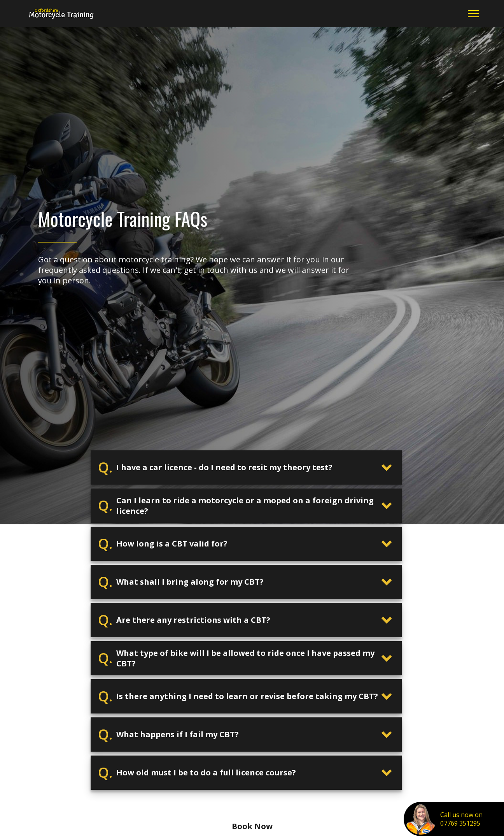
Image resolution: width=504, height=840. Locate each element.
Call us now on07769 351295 (461, 819)
